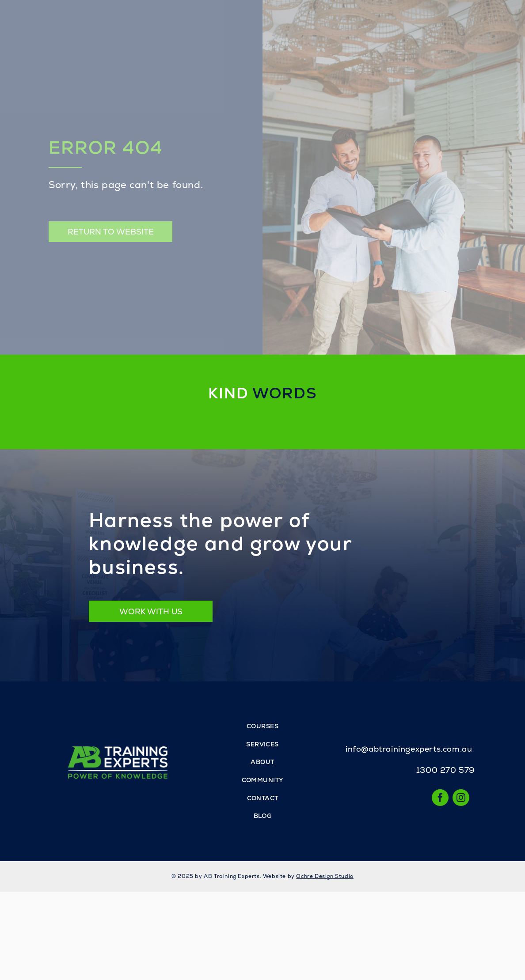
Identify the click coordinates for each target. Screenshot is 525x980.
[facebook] (440, 799)
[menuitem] (262, 727)
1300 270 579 (445, 770)
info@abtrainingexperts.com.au (409, 749)
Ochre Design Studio (325, 876)
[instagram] (461, 799)
